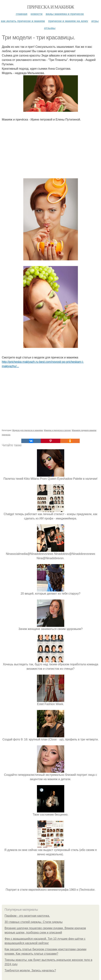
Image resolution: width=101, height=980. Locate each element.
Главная (22, 14)
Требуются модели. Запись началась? (30, 970)
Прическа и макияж (50, 7)
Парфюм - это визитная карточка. (27, 916)
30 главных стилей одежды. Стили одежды (34, 922)
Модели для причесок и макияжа (28, 430)
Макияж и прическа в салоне (57, 430)
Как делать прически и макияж (23, 21)
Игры (95, 21)
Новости (36, 14)
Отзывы (50, 28)
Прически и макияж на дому (68, 21)
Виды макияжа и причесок (65, 14)
